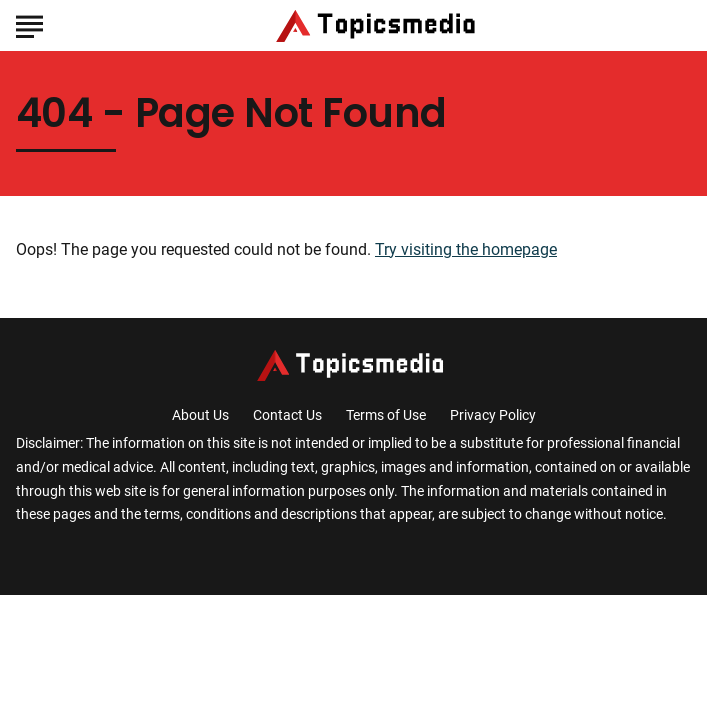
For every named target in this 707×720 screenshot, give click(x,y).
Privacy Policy (493, 415)
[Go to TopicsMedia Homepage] (379, 26)
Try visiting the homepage (466, 249)
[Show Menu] (29, 24)
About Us (200, 415)
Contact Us (287, 415)
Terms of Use (386, 415)
